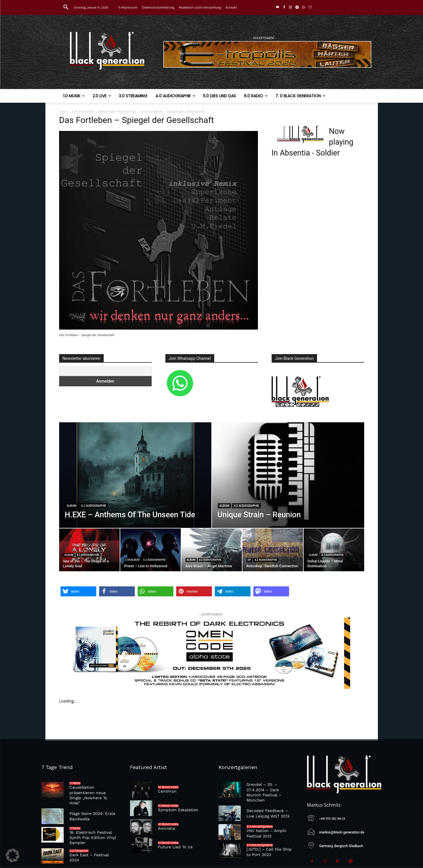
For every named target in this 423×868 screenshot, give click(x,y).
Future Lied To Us (175, 847)
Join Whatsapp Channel (190, 358)
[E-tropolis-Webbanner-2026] (267, 54)
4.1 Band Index (168, 787)
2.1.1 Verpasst (79, 851)
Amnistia (167, 828)
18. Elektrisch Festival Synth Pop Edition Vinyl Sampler (93, 837)
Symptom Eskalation (178, 810)
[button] (66, 7)
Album (72, 506)
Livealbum (133, 560)
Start (63, 111)
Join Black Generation (294, 358)
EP (249, 560)
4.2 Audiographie (94, 506)
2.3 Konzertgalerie (260, 827)
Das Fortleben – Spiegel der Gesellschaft (104, 111)
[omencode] (212, 653)
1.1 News (75, 783)
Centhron (167, 791)
